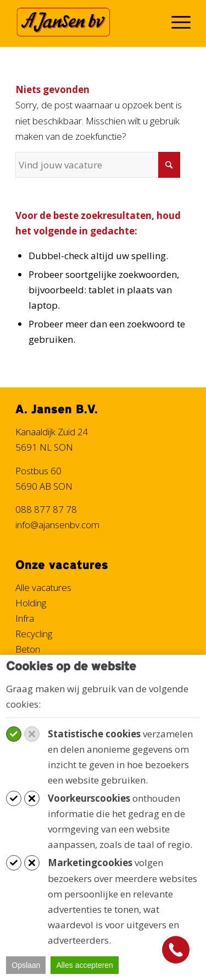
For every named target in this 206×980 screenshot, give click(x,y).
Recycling (34, 634)
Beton (28, 649)
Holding (31, 603)
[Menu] (176, 22)
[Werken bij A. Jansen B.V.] (85, 22)
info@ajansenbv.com (57, 525)
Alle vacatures (43, 587)
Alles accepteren (85, 965)
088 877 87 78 (46, 509)
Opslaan (26, 965)
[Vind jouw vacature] (98, 165)
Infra (25, 618)
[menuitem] (176, 22)
